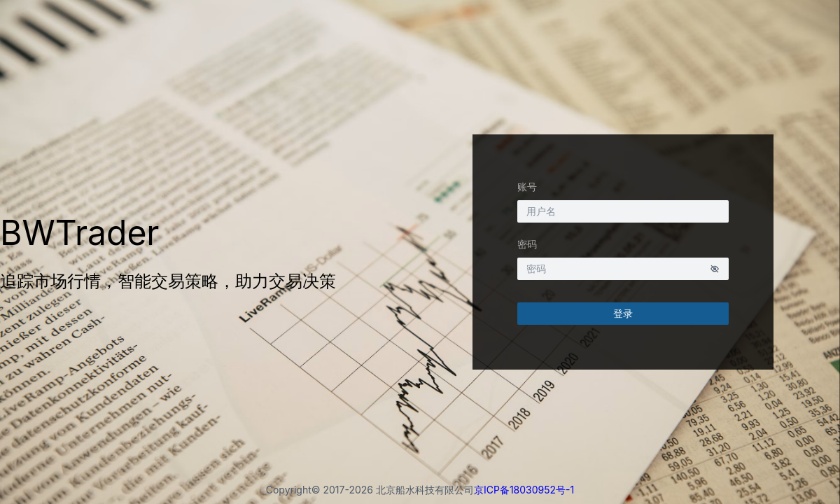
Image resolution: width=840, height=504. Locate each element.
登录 (623, 313)
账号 (527, 187)
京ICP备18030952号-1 (524, 490)
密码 (527, 244)
